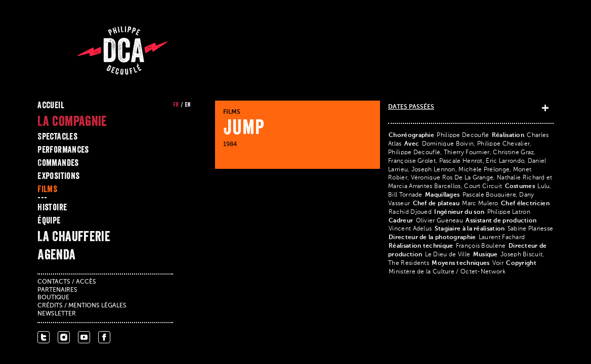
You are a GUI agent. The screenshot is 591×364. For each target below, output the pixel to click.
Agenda (56, 254)
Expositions (58, 176)
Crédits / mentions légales (82, 306)
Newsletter (57, 314)
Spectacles (57, 136)
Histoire (52, 207)
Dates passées (411, 107)
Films (47, 189)
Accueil (51, 105)
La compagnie (72, 121)
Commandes (58, 163)
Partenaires (57, 290)
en (188, 105)
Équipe (49, 220)
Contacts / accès (67, 282)
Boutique (53, 298)
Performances (63, 150)
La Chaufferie (74, 236)
